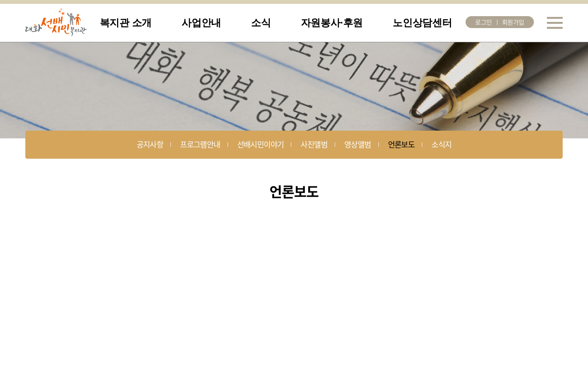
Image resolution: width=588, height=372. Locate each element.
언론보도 (401, 144)
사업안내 (201, 23)
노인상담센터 (422, 23)
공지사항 (150, 144)
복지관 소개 (126, 23)
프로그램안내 (200, 144)
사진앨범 (314, 144)
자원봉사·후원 (332, 23)
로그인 (484, 22)
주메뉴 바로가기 (0, 0)
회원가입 (513, 22)
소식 (261, 23)
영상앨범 (358, 144)
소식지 (441, 144)
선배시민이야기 (261, 144)
